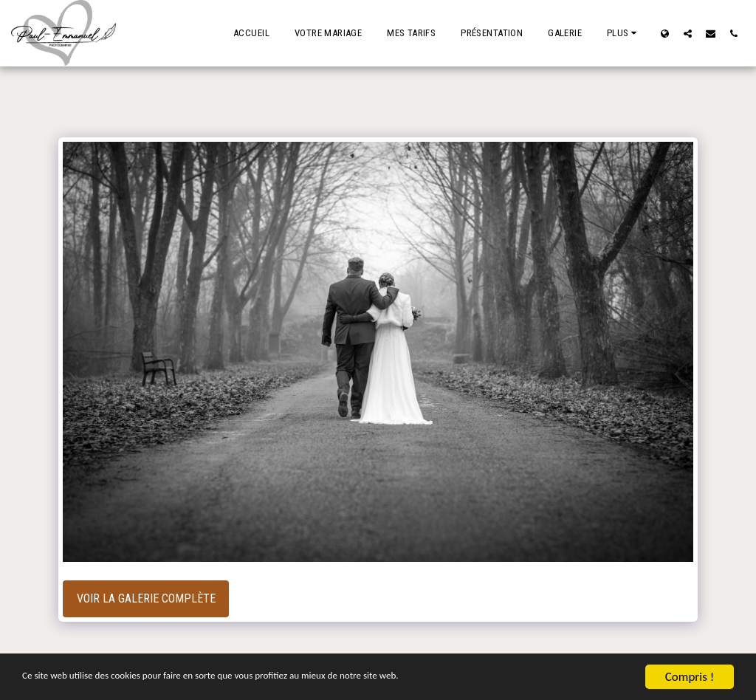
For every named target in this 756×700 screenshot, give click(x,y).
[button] (688, 33)
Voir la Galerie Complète (146, 598)
